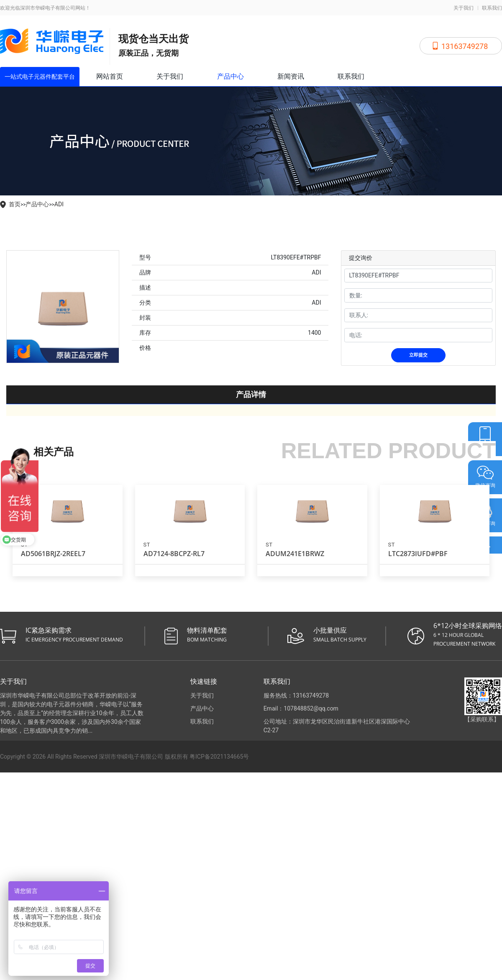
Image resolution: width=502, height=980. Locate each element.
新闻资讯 (291, 76)
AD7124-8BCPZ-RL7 (174, 554)
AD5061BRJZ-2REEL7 (53, 554)
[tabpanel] (63, 307)
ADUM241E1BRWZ (295, 554)
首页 (15, 204)
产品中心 (231, 76)
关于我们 (464, 8)
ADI (59, 204)
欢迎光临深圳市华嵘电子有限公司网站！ (45, 8)
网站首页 (110, 76)
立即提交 (418, 355)
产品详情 (251, 394)
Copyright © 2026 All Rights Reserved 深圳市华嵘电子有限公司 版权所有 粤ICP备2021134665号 (124, 757)
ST (147, 545)
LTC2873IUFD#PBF (418, 554)
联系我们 (492, 8)
